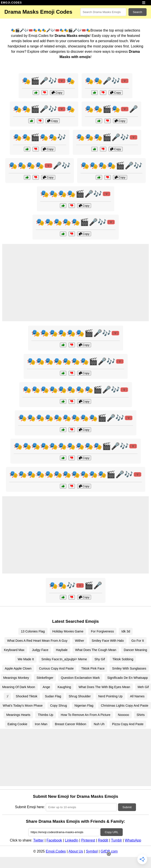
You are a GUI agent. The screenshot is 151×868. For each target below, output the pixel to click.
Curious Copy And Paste (56, 668)
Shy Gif (100, 659)
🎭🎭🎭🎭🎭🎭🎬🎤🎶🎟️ (76, 333)
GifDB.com (109, 851)
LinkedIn (72, 840)
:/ (7, 696)
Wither (80, 641)
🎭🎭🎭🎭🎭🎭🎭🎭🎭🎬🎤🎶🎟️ (76, 418)
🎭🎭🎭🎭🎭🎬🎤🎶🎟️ (76, 222)
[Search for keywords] (103, 12)
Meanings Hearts (18, 715)
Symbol (92, 851)
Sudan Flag (53, 696)
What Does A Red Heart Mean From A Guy (37, 641)
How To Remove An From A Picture (86, 715)
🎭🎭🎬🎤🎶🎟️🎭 (44, 109)
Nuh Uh (99, 724)
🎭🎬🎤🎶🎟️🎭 (48, 81)
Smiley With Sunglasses (129, 668)
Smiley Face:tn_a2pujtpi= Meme (64, 659)
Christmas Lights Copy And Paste (124, 706)
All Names (137, 696)
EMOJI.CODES (11, 3)
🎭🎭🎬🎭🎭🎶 (40, 137)
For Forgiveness (102, 631)
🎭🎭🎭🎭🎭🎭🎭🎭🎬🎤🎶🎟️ (76, 390)
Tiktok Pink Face (93, 668)
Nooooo (123, 715)
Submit (127, 807)
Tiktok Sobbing (123, 659)
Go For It (138, 641)
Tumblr (116, 840)
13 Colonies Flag (33, 631)
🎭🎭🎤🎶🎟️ (107, 81)
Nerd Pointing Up (111, 696)
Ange (46, 687)
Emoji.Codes (56, 851)
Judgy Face (40, 650)
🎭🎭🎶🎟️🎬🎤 (76, 585)
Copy (57, 93)
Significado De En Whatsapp (127, 678)
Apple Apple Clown (18, 668)
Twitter (38, 840)
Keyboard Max (14, 650)
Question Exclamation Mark (80, 678)
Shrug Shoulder (80, 696)
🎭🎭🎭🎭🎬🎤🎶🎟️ (76, 194)
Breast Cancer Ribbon (71, 724)
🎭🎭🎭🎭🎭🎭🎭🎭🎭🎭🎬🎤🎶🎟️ (76, 446)
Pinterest (88, 840)
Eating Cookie (17, 724)
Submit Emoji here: (30, 807)
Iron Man (41, 724)
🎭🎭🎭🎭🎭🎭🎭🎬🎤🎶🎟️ (76, 361)
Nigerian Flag (84, 706)
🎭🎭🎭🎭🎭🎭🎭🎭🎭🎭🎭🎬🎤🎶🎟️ (76, 474)
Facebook (54, 840)
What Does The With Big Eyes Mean (104, 687)
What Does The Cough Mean (96, 650)
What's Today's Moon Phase (23, 706)
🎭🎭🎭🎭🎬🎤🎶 (111, 166)
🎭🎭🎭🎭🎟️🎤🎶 (40, 166)
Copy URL (112, 832)
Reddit (103, 840)
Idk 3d (126, 631)
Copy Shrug (59, 706)
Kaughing (64, 687)
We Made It (26, 659)
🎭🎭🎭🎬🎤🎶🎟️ (107, 137)
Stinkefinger (45, 678)
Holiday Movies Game (68, 631)
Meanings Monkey (16, 678)
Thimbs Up (46, 715)
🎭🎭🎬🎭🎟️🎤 (111, 109)
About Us (76, 851)
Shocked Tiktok (27, 696)
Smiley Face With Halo (108, 641)
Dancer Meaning (136, 650)
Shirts (141, 715)
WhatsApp (133, 840)
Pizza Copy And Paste (128, 724)
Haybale (62, 650)
